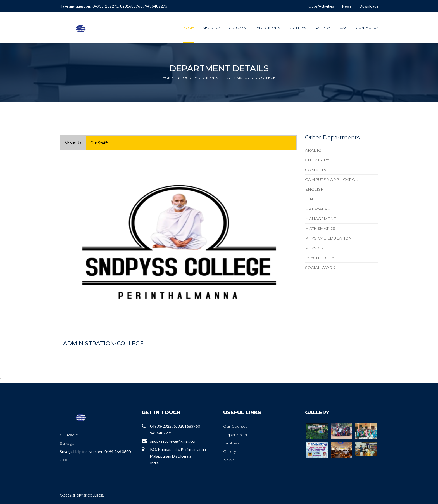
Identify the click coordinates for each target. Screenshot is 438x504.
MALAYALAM (318, 209)
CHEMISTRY (317, 160)
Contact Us (367, 28)
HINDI (311, 199)
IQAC (343, 28)
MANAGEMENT (320, 219)
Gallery (322, 28)
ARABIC (313, 150)
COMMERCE (318, 170)
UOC (64, 460)
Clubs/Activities (321, 6)
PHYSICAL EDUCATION (328, 238)
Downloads (369, 6)
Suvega (67, 443)
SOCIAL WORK (320, 268)
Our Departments (200, 78)
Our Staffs (99, 143)
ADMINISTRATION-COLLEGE (251, 78)
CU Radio (69, 435)
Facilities (297, 28)
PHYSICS (314, 248)
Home (189, 28)
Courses (237, 28)
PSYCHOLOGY (320, 258)
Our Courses (235, 426)
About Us (211, 28)
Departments (267, 28)
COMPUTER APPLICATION (332, 179)
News (347, 6)
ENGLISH (315, 189)
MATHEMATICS (320, 228)
